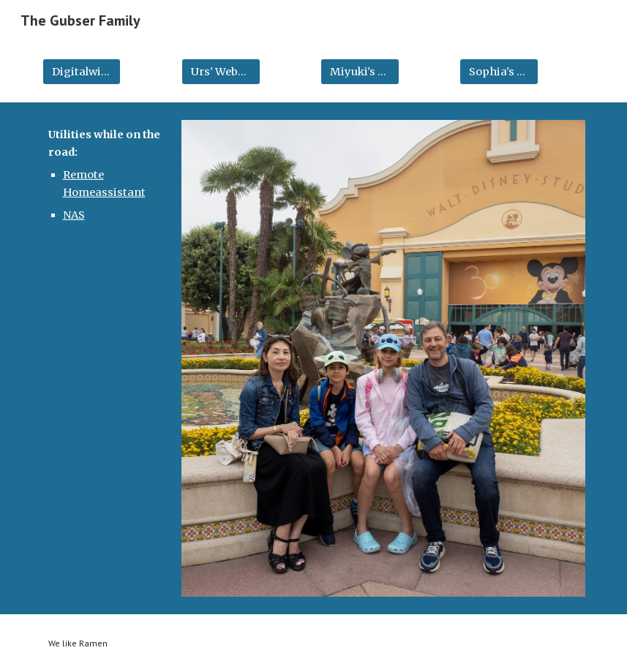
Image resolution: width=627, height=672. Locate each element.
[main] (105, 175)
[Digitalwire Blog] (82, 71)
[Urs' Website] (221, 71)
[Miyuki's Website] (360, 71)
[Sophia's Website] (499, 71)
